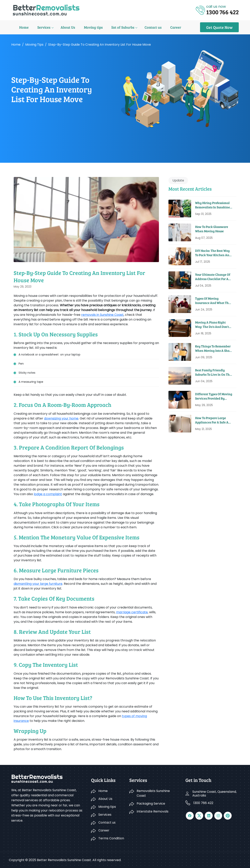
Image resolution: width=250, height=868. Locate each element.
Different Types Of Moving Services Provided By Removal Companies (214, 396)
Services (35, 27)
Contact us (141, 27)
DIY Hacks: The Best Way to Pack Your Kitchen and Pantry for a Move (213, 253)
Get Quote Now (219, 27)
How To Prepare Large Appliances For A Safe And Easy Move (214, 420)
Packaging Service (151, 804)
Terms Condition (111, 838)
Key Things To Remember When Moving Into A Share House (214, 348)
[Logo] (46, 10)
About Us (58, 27)
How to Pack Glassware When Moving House (212, 229)
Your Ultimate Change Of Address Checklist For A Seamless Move (213, 277)
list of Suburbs (111, 27)
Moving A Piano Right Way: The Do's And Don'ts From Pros (213, 325)
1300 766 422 (203, 803)
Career (162, 27)
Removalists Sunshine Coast (153, 793)
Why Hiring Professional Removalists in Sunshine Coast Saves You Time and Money (213, 205)
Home (16, 27)
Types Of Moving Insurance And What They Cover (214, 301)
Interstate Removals (153, 811)
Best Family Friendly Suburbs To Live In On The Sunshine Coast (213, 372)
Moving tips (83, 27)
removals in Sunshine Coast (102, 315)
